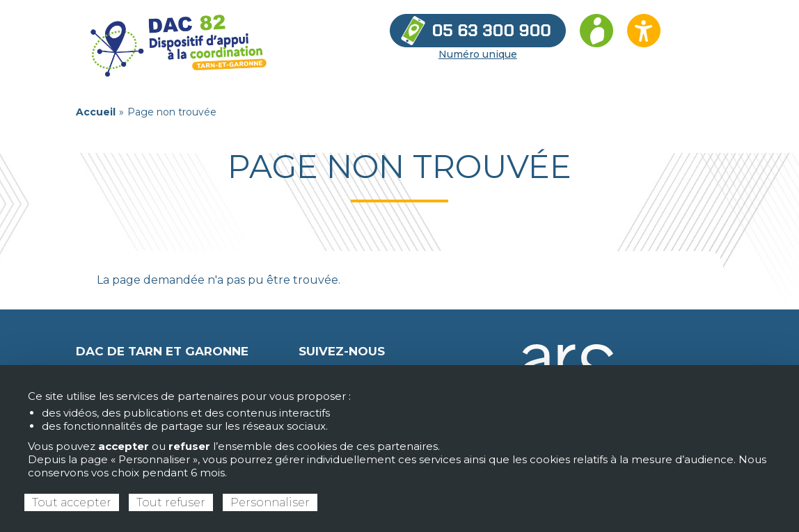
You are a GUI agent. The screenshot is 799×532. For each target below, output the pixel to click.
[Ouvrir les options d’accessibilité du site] (644, 31)
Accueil (96, 112)
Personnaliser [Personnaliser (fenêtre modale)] (270, 502)
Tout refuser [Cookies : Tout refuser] (171, 502)
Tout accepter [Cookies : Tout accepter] (72, 502)
